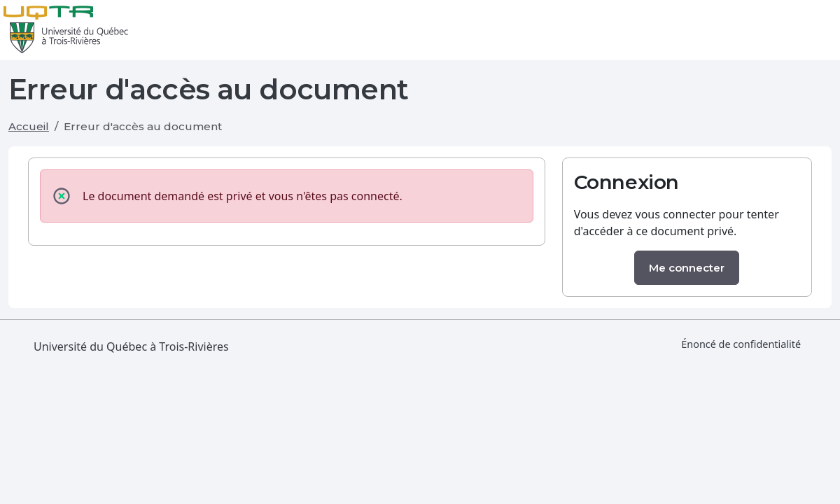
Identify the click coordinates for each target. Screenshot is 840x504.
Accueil (29, 126)
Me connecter (687, 268)
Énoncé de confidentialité (741, 344)
